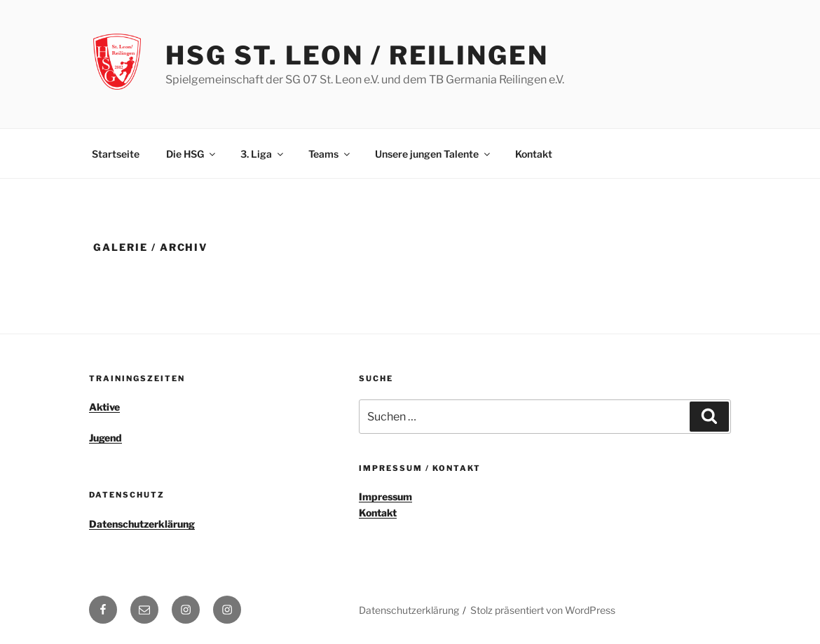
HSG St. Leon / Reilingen (357, 55)
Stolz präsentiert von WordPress (543, 610)
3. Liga (263, 154)
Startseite (116, 154)
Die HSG (192, 154)
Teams (330, 154)
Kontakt (534, 154)
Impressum (385, 496)
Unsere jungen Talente (433, 154)
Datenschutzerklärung (142, 524)
